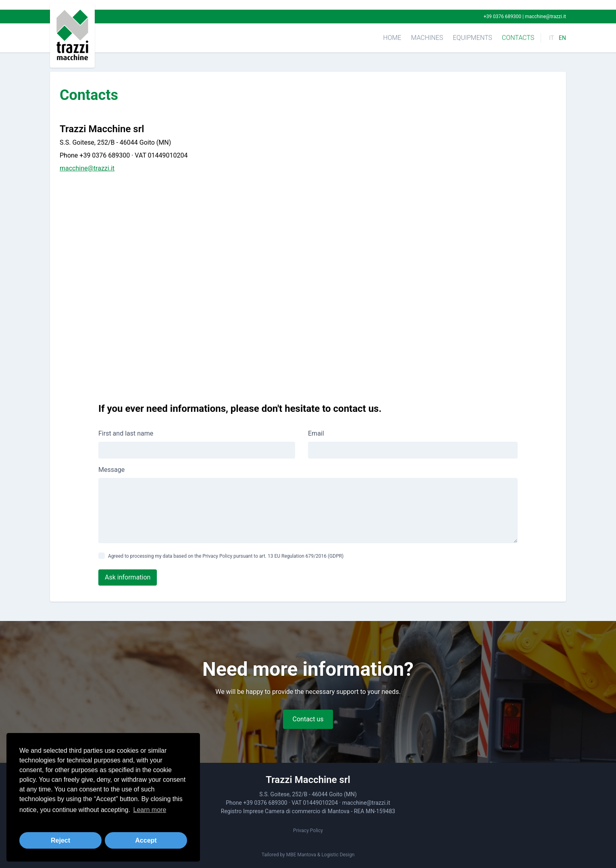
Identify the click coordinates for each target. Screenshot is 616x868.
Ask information (128, 577)
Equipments (472, 38)
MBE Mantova (301, 855)
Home (392, 38)
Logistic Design (338, 855)
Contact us (308, 719)
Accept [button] (146, 840)
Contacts (518, 38)
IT (551, 38)
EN (562, 38)
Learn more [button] (150, 810)
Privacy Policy (308, 831)
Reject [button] (60, 840)
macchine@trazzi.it (545, 17)
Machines (427, 38)
